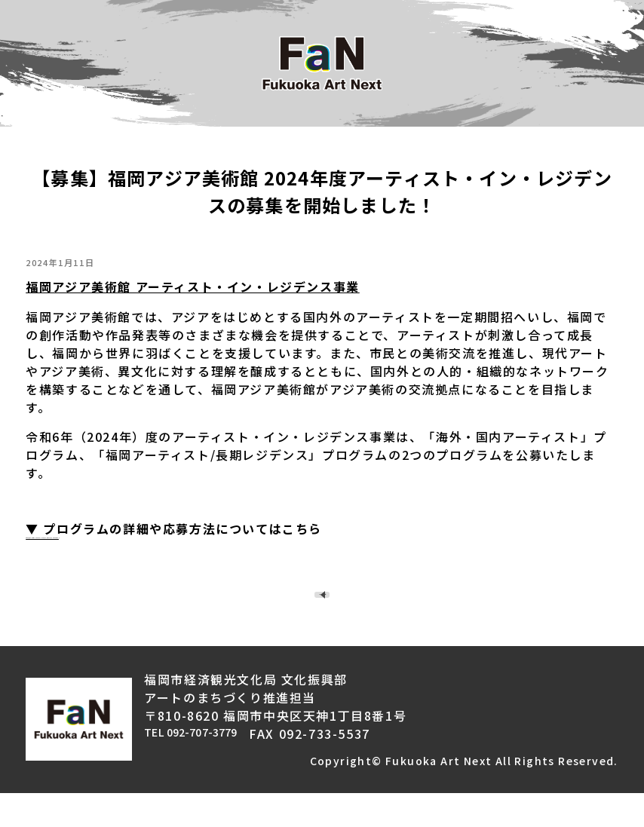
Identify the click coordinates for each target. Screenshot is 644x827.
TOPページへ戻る (328, 612)
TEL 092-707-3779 (205, 767)
